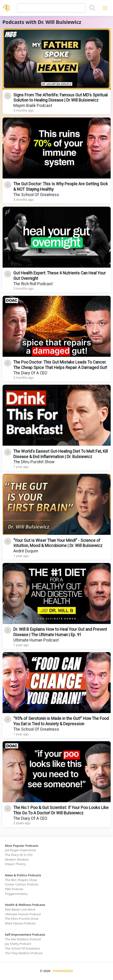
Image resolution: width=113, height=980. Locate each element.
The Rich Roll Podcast (33, 284)
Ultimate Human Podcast (36, 640)
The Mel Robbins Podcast (23, 939)
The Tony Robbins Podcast (24, 953)
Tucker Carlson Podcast (22, 884)
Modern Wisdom (17, 859)
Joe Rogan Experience (20, 850)
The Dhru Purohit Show (34, 462)
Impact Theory (15, 864)
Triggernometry (16, 894)
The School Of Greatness (36, 195)
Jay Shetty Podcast (18, 944)
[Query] (52, 8)
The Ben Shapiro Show (21, 880)
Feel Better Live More (20, 909)
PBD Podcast (14, 889)
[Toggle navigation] (105, 8)
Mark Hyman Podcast (20, 923)
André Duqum (26, 551)
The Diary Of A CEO (30, 373)
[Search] (92, 8)
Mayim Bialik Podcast (33, 106)
